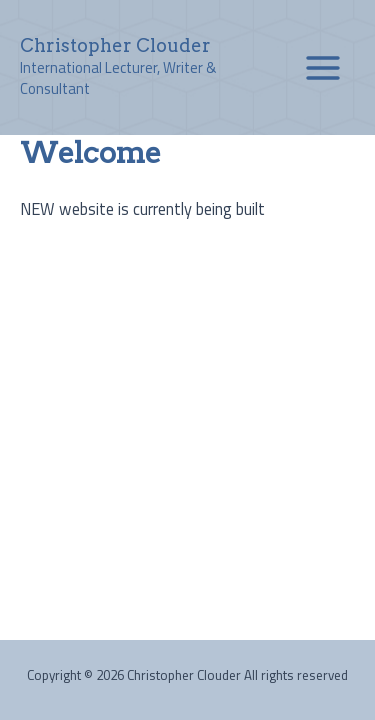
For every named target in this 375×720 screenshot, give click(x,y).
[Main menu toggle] (322, 67)
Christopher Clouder (115, 45)
